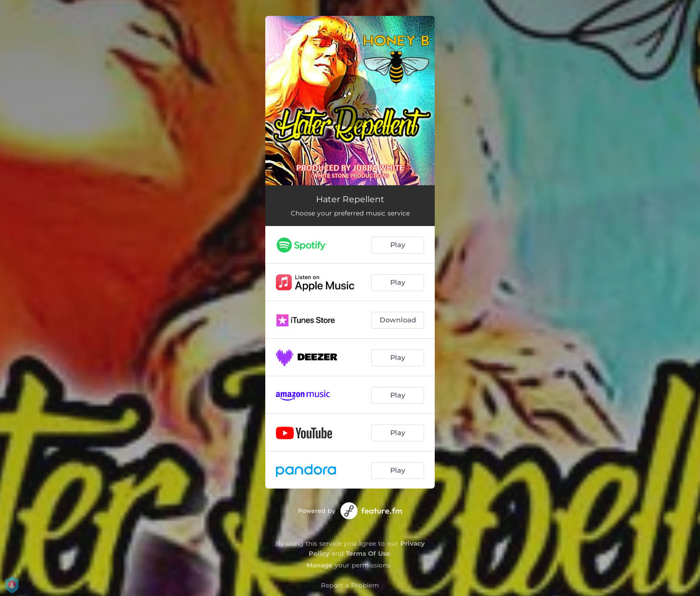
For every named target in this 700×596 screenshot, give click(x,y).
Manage (320, 565)
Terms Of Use (368, 553)
